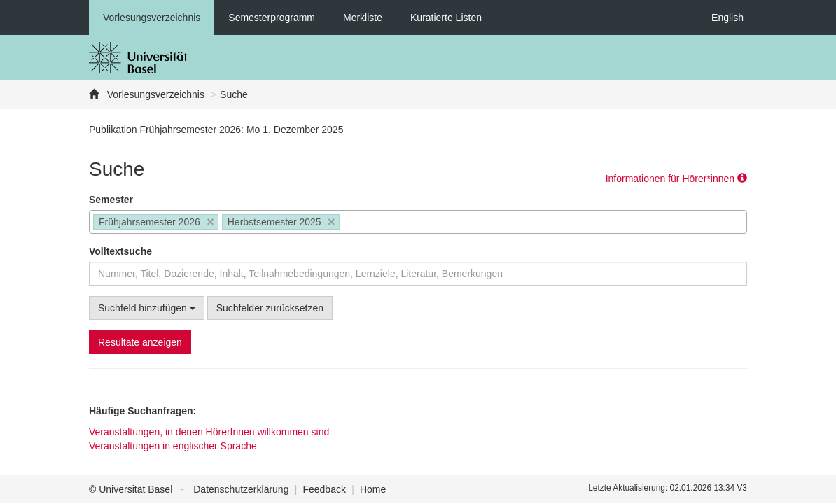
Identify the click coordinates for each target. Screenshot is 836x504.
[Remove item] (210, 222)
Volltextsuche (120, 251)
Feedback (324, 489)
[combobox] (418, 222)
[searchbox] (347, 223)
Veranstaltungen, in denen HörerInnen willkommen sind (209, 432)
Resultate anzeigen (140, 342)
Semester (111, 199)
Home (373, 489)
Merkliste (363, 17)
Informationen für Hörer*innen (676, 178)
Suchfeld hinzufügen (147, 308)
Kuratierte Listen (446, 17)
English (727, 17)
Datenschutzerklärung (241, 489)
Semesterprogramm (272, 17)
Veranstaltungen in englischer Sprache (173, 446)
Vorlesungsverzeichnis (152, 17)
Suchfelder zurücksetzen (270, 308)
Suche (234, 94)
